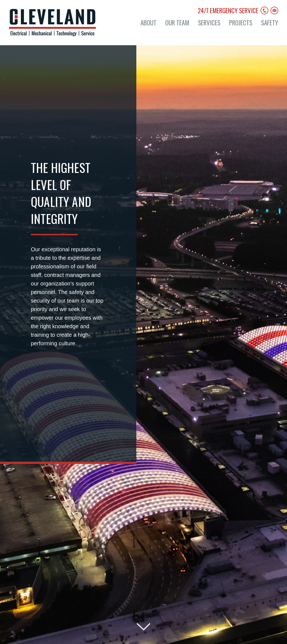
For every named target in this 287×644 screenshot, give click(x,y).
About (148, 23)
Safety (270, 23)
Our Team (177, 23)
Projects (241, 23)
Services (209, 23)
